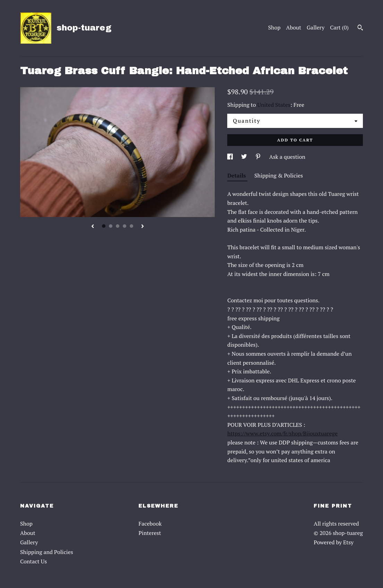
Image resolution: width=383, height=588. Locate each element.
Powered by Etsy (334, 542)
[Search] (360, 28)
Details (237, 175)
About (294, 27)
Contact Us (33, 561)
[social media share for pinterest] (259, 157)
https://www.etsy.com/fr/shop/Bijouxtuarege (282, 433)
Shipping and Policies (47, 552)
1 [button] (104, 226)
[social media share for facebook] (231, 157)
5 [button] (131, 226)
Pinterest (150, 533)
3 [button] (118, 226)
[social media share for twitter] (245, 157)
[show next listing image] (143, 227)
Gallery (316, 27)
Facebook (150, 524)
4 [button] (125, 226)
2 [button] (111, 226)
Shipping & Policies (279, 175)
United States (274, 105)
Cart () (339, 27)
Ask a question (287, 157)
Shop (274, 27)
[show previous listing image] (93, 227)
